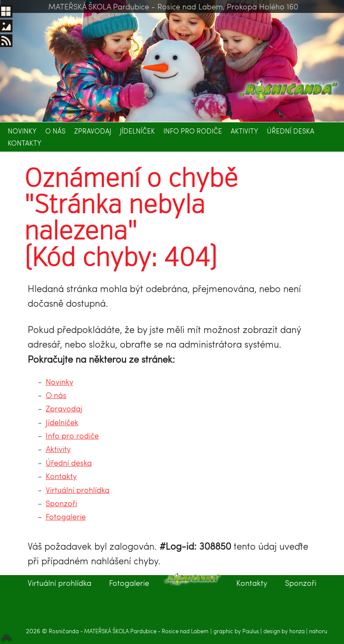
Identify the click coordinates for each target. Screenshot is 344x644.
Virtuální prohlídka (78, 490)
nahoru (318, 631)
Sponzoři (61, 503)
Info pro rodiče (193, 131)
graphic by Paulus (237, 631)
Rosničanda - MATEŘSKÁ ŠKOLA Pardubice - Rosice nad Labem (129, 631)
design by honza (285, 631)
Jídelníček (137, 131)
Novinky (22, 131)
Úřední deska (291, 131)
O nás (55, 131)
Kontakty (25, 143)
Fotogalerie (66, 516)
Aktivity (244, 131)
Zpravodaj (93, 131)
